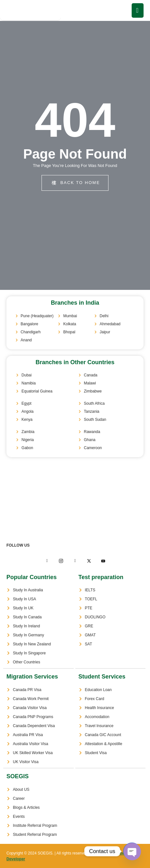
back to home (76, 183)
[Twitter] (61, 561)
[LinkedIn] (75, 561)
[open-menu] (138, 10)
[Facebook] (47, 561)
